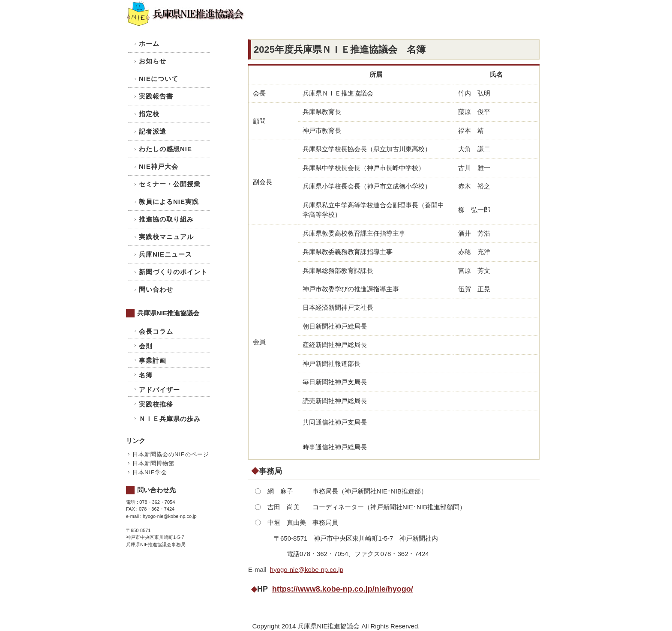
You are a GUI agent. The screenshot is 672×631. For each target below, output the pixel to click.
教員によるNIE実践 (169, 202)
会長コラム (156, 331)
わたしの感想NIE (165, 149)
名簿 (146, 375)
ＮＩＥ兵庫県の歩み (170, 419)
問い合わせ (156, 289)
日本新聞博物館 (153, 463)
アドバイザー (159, 390)
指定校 (149, 114)
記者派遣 (153, 131)
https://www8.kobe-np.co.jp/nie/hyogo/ (343, 589)
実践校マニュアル (166, 237)
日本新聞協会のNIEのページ (171, 454)
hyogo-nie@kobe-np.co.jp (307, 570)
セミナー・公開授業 (170, 184)
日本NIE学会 (150, 472)
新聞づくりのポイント (173, 272)
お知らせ (153, 61)
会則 (146, 346)
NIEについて (159, 79)
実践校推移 (156, 404)
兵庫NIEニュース (165, 254)
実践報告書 (156, 96)
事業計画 (153, 360)
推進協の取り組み (166, 219)
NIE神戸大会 (159, 166)
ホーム (149, 43)
